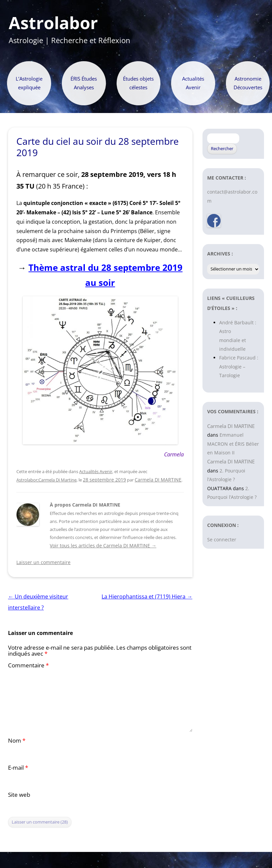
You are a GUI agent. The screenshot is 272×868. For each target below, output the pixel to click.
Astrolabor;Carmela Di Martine (46, 480)
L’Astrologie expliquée (29, 83)
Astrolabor (53, 23)
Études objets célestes (138, 83)
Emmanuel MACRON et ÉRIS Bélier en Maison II (233, 444)
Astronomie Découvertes (248, 83)
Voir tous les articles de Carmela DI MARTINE (103, 546)
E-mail (18, 768)
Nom (17, 740)
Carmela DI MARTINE (158, 480)
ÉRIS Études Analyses (84, 83)
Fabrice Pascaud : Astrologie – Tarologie (239, 366)
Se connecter (222, 539)
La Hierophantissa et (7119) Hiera (147, 596)
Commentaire (28, 665)
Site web (19, 795)
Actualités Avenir (193, 83)
